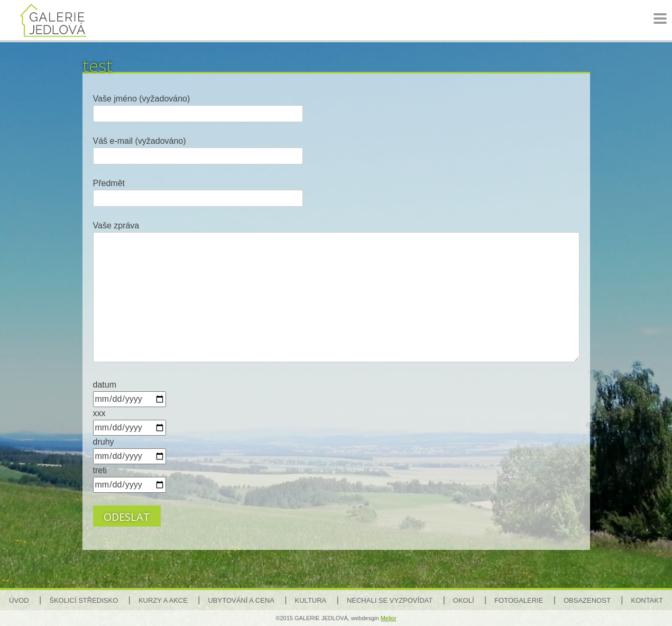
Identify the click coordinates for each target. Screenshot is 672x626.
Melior (389, 618)
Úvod (19, 600)
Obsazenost (587, 600)
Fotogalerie (519, 600)
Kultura (311, 600)
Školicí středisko (84, 600)
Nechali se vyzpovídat (390, 600)
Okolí (464, 600)
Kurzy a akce (163, 600)
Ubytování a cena (241, 600)
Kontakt (647, 600)
